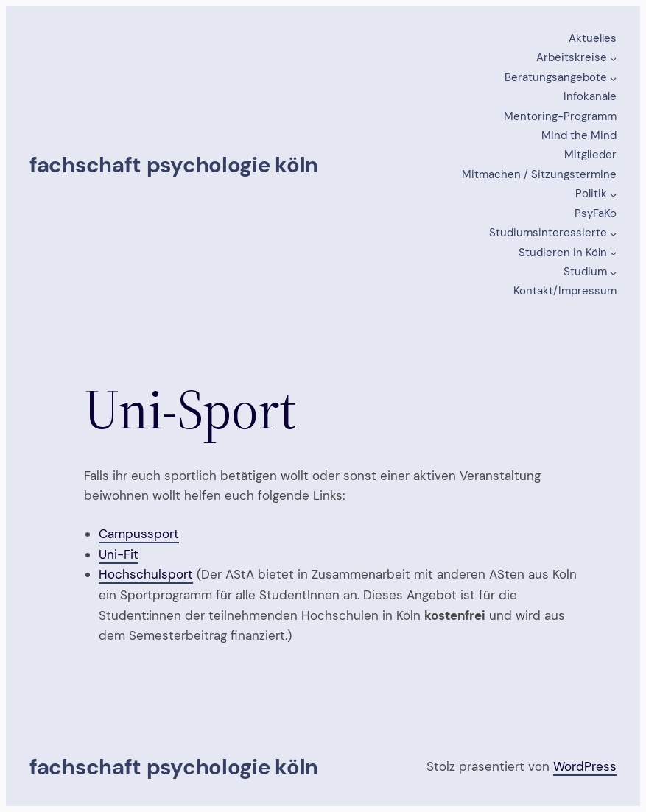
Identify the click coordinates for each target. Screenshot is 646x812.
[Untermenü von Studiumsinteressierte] (613, 234)
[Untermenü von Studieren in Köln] (613, 253)
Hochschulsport (146, 574)
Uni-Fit (119, 554)
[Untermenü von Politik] (613, 195)
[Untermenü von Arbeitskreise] (613, 59)
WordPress (585, 766)
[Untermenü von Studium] (613, 273)
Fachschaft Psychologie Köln (174, 165)
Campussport (139, 534)
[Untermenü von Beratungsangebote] (613, 78)
